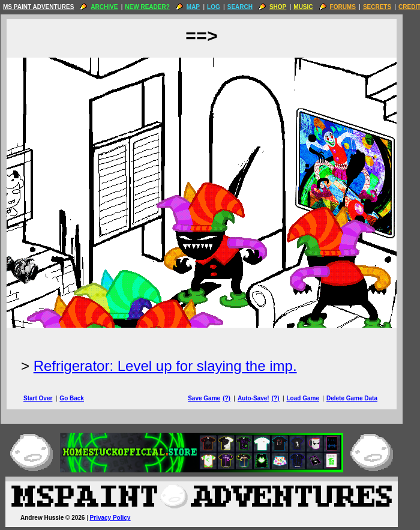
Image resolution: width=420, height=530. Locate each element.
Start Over (46, 398)
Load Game (311, 398)
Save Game (212, 398)
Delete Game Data (360, 398)
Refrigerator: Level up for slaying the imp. (174, 366)
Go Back (80, 398)
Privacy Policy (119, 518)
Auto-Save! (262, 398)
